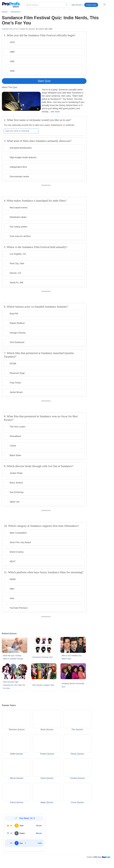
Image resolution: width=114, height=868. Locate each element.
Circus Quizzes (77, 793)
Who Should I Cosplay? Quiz (43, 685)
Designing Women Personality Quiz (73, 685)
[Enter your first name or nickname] (21, 131)
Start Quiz (44, 81)
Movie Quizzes (47, 720)
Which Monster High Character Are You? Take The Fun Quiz (14, 685)
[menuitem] (77, 5)
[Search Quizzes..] (47, 5)
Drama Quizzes (17, 793)
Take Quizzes (77, 5)
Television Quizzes (17, 720)
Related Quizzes (9, 633)
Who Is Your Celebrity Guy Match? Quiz (72, 657)
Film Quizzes (77, 720)
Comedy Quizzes (77, 769)
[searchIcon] (66, 5)
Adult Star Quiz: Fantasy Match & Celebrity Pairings (13, 657)
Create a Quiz (91, 5)
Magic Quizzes (47, 793)
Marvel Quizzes (17, 769)
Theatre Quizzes (47, 745)
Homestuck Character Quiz (42, 657)
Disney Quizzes (77, 745)
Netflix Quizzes (17, 745)
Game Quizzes (47, 769)
